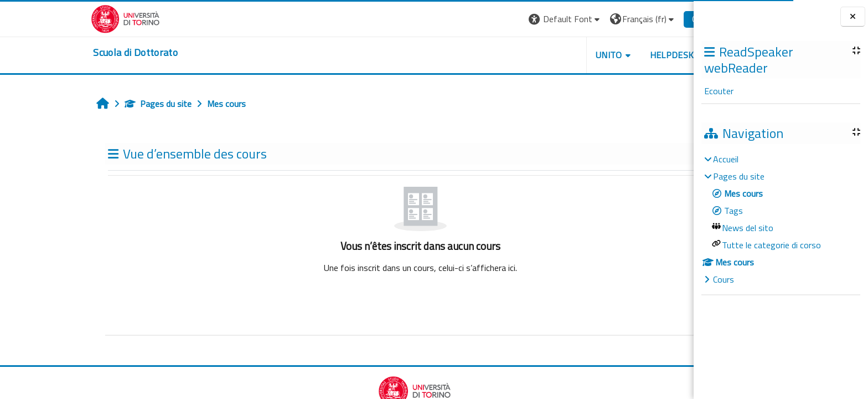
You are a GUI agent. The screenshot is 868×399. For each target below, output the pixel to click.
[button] (497, 19)
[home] (68, 53)
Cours (724, 279)
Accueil (726, 159)
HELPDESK (604, 55)
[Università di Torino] (58, 18)
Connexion (643, 19)
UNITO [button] (541, 55)
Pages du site (91, 104)
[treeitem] (781, 219)
